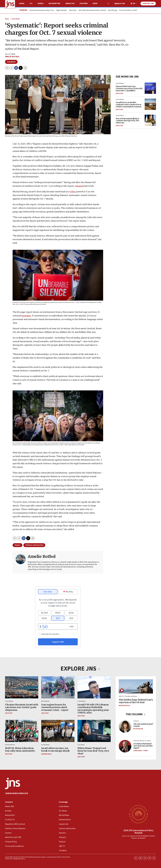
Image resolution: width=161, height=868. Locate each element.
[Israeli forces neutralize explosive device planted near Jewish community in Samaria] (150, 104)
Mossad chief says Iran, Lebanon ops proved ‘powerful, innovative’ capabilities (129, 88)
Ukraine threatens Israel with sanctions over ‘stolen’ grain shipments (22, 707)
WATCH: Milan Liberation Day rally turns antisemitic (20, 750)
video (73, 192)
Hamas (17, 545)
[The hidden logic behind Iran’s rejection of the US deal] (136, 686)
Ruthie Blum (138, 729)
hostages (26, 316)
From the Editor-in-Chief (128, 10)
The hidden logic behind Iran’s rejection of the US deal (136, 701)
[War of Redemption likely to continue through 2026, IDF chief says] (150, 120)
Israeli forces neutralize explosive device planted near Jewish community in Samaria (129, 105)
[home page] (10, 4)
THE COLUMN (136, 714)
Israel (22, 4)
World (41, 4)
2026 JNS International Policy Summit (138, 832)
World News (45, 701)
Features (84, 4)
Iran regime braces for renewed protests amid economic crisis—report (55, 707)
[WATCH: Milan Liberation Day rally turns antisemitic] (22, 731)
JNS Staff (119, 93)
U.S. (31, 4)
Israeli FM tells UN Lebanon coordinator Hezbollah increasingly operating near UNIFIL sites (93, 709)
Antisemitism (54, 4)
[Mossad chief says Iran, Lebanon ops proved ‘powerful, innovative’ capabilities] (150, 88)
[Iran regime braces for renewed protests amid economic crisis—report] (58, 687)
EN (134, 4)
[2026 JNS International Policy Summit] (138, 814)
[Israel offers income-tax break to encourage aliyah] (58, 731)
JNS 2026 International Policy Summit (92, 10)
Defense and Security (34, 545)
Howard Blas (46, 754)
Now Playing (113, 10)
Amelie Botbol (12, 57)
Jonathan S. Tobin (140, 751)
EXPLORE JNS (80, 669)
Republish (11, 62)
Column (136, 721)
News (7, 19)
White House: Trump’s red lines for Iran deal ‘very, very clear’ (93, 751)
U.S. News (81, 745)
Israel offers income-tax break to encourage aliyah (55, 750)
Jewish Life (70, 4)
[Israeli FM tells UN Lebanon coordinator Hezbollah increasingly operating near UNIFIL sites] (94, 687)
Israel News (16, 19)
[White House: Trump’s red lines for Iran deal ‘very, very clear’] (94, 731)
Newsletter (120, 4)
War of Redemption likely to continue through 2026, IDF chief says (127, 121)
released (79, 186)
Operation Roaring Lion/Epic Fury (42, 10)
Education (73, 10)
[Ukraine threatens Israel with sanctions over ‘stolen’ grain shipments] (22, 687)
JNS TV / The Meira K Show (128, 696)
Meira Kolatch (124, 706)
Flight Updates (62, 10)
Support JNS (148, 4)
